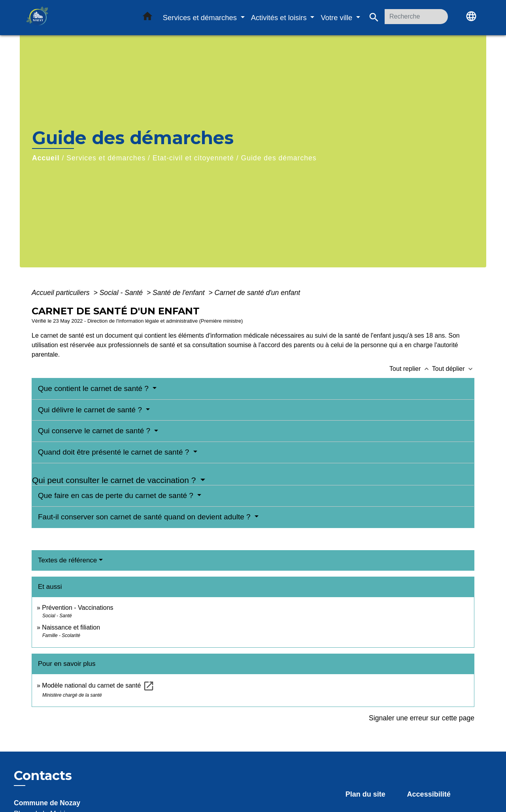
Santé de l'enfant (179, 293)
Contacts (43, 776)
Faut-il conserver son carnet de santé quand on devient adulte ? (145, 517)
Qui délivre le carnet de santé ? (91, 410)
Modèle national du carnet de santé (98, 685)
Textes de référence (67, 560)
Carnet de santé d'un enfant (258, 293)
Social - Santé (122, 293)
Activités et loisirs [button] (280, 18)
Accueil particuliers (62, 293)
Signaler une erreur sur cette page (422, 718)
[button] (147, 18)
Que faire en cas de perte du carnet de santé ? (117, 495)
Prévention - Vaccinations (77, 608)
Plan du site (365, 794)
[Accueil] (75, 18)
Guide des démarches (278, 158)
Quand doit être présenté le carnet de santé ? (115, 452)
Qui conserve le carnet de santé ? (95, 431)
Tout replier (411, 369)
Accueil (46, 158)
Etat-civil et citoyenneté (193, 158)
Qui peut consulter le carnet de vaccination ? (115, 480)
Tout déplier (453, 369)
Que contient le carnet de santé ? (94, 388)
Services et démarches (106, 158)
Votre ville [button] (337, 18)
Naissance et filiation (71, 627)
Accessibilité (429, 794)
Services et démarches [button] (201, 18)
